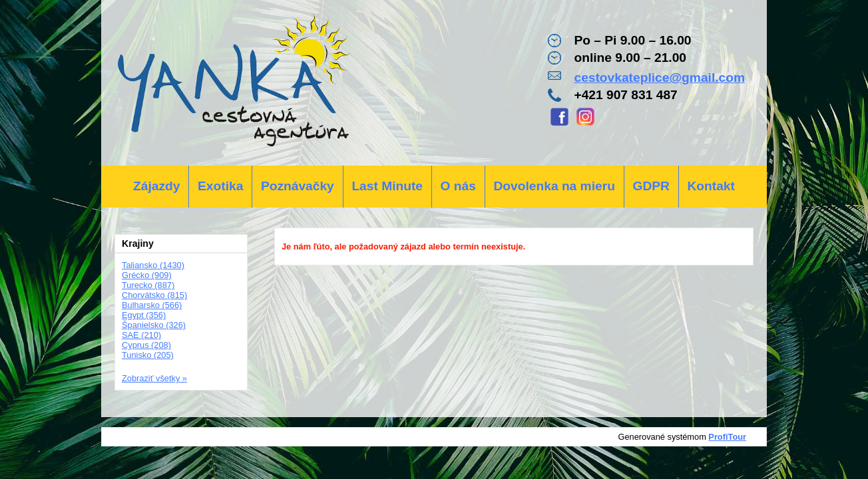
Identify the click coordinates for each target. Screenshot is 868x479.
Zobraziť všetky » (154, 378)
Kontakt (711, 186)
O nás (458, 186)
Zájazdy (156, 186)
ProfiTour (727, 437)
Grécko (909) (147, 275)
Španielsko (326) (154, 325)
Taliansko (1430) (153, 265)
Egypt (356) (144, 315)
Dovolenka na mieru (554, 186)
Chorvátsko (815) (154, 295)
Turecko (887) (148, 285)
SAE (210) (141, 335)
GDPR (651, 186)
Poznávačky (298, 186)
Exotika (220, 186)
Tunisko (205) (148, 355)
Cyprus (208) (146, 345)
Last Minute (387, 186)
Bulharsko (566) (152, 305)
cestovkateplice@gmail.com (659, 78)
